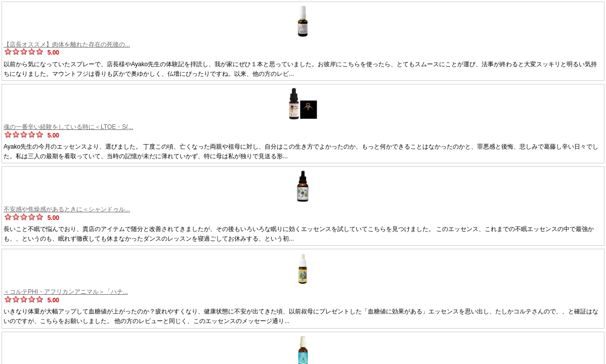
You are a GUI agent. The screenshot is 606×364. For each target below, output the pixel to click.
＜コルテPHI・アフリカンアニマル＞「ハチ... (66, 292)
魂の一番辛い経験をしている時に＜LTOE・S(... (68, 127)
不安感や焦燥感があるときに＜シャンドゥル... (67, 209)
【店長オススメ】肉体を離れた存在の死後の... (67, 44)
